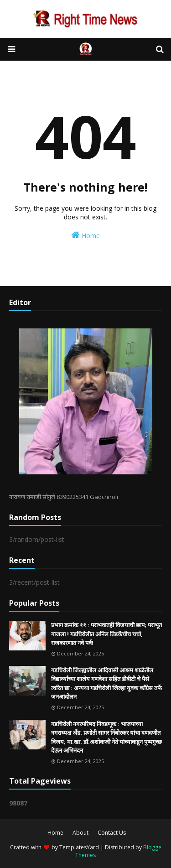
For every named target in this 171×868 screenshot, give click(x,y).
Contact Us (112, 833)
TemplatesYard (79, 847)
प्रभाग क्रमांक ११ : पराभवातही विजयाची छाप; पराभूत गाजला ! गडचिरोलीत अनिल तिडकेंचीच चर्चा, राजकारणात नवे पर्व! (106, 634)
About (80, 833)
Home (85, 235)
